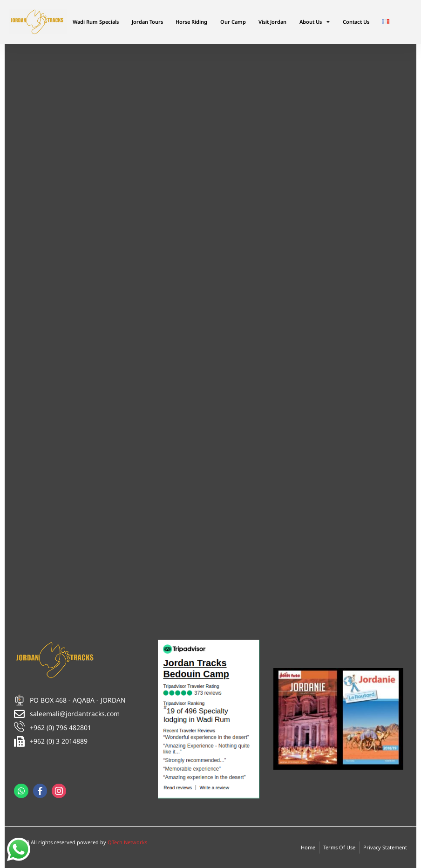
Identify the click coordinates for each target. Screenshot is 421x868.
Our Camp (233, 22)
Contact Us (356, 22)
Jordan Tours (147, 22)
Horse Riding (191, 22)
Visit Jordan (272, 22)
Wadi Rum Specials (96, 22)
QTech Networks (127, 842)
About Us (315, 22)
